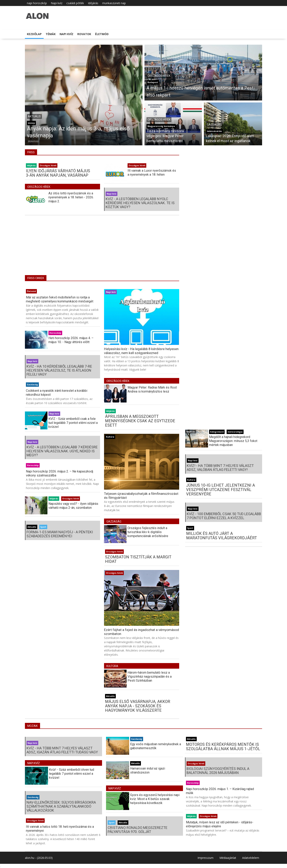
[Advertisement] (102, 248)
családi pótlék (75, 3)
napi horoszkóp (37, 3)
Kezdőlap (34, 34)
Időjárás (93, 3)
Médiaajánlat (228, 858)
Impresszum (205, 858)
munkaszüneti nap (114, 3)
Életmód (102, 34)
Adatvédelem (251, 858)
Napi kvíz (57, 3)
